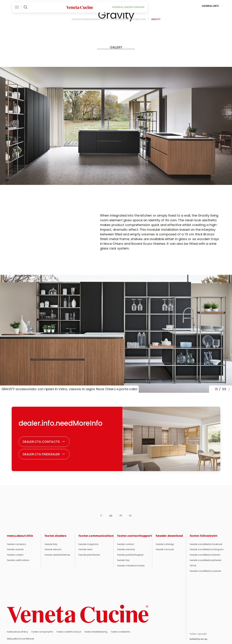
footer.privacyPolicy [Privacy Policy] (17, 632)
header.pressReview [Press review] (89, 555)
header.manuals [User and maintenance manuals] (165, 549)
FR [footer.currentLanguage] (121, 516)
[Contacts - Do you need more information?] (44, 442)
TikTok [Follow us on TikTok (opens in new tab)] (193, 566)
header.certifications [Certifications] (18, 560)
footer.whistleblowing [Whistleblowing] (96, 632)
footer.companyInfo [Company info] (42, 632)
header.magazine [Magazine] (88, 544)
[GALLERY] (116, 47)
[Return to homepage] (78, 614)
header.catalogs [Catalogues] (165, 544)
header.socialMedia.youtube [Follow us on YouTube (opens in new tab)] (205, 571)
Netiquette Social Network (21, 639)
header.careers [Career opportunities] (15, 555)
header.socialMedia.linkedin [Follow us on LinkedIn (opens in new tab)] (205, 555)
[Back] (18, 20)
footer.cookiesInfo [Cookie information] (120, 632)
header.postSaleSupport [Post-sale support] (130, 555)
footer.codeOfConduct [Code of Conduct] (69, 632)
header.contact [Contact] (126, 544)
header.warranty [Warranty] (126, 549)
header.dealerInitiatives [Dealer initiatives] (57, 555)
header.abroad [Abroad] (53, 549)
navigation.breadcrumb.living (128, 19)
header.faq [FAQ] (123, 560)
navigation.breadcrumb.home (89, 19)
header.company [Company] (17, 544)
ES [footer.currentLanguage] (130, 516)
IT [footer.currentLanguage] (101, 516)
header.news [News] (85, 549)
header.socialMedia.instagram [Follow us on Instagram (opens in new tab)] (207, 549)
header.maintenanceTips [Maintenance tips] (131, 566)
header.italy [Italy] (51, 544)
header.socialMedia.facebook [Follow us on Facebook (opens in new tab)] (206, 544)
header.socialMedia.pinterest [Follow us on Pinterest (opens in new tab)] (205, 560)
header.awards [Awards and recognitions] (15, 549)
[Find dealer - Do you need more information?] (44, 454)
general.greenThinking (154, 6)
